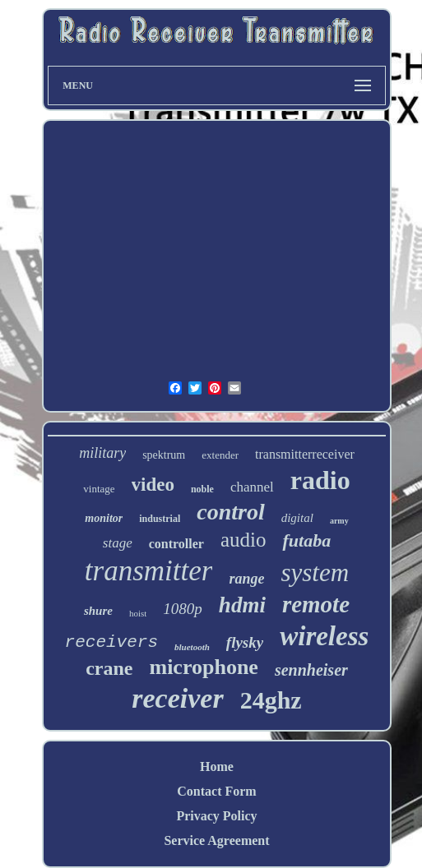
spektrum (164, 455)
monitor (104, 518)
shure (98, 611)
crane (109, 668)
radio (320, 480)
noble (202, 489)
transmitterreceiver (305, 454)
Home (217, 766)
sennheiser (311, 670)
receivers (111, 642)
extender (220, 455)
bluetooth (192, 647)
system (315, 573)
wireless (324, 636)
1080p (183, 609)
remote (316, 604)
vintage (99, 489)
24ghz (271, 700)
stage (118, 543)
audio (243, 540)
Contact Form (216, 791)
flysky (245, 642)
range (246, 579)
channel (252, 487)
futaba (306, 540)
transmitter (149, 571)
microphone (203, 667)
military (102, 453)
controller (176, 544)
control (230, 512)
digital (297, 518)
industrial (160, 519)
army (339, 521)
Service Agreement (216, 840)
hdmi (242, 605)
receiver (177, 698)
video (153, 485)
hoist (138, 613)
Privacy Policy (216, 816)
